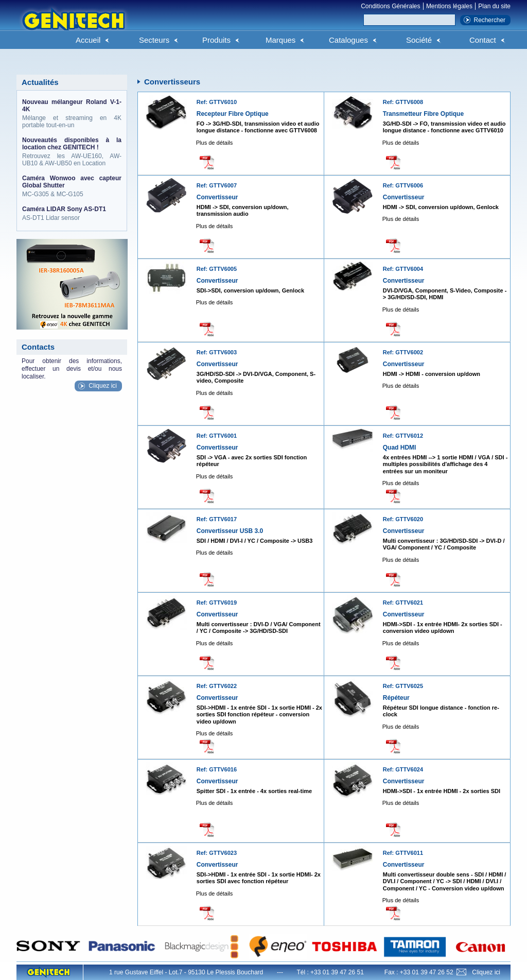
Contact (483, 40)
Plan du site (494, 6)
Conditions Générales (390, 6)
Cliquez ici (103, 386)
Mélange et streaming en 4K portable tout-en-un (72, 114)
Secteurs (154, 40)
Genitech (73, 25)
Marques (280, 40)
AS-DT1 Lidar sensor (72, 213)
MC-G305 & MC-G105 (72, 186)
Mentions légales (449, 6)
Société (419, 40)
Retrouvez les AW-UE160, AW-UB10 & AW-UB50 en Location (72, 152)
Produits (216, 40)
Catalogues (348, 40)
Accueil (88, 40)
